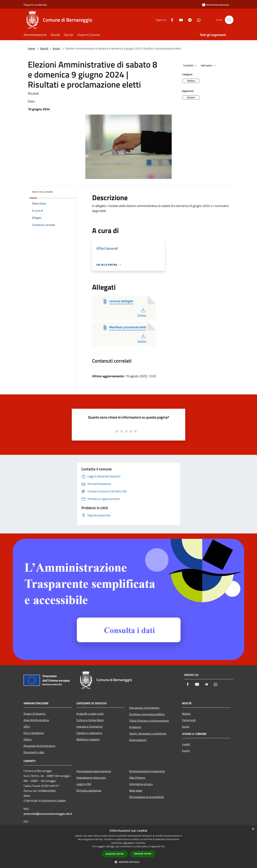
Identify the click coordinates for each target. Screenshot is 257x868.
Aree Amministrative (36, 720)
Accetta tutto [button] (115, 854)
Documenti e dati (34, 752)
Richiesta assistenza (89, 790)
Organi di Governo (35, 714)
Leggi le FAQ (84, 784)
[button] (128, 862)
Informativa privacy (141, 784)
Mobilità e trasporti (88, 739)
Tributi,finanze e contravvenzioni (149, 721)
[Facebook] (171, 20)
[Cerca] (229, 20)
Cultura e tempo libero (90, 720)
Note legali (136, 790)
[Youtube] (180, 20)
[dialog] (128, 847)
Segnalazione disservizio (91, 778)
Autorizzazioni (138, 740)
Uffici (27, 726)
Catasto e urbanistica (89, 733)
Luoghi (186, 744)
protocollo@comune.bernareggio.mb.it (48, 814)
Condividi (191, 66)
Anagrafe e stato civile (90, 714)
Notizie (186, 714)
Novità (44, 48)
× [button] (253, 829)
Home (31, 48)
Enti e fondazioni (34, 733)
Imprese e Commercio (89, 726)
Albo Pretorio (137, 778)
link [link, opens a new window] (163, 846)
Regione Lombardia (35, 5)
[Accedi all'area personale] (215, 5)
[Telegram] (188, 20)
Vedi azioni (209, 66)
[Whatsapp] (197, 20)
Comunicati (189, 720)
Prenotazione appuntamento (94, 771)
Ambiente (135, 727)
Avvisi (56, 48)
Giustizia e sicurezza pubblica (147, 714)
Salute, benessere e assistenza (148, 733)
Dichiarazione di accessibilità (147, 797)
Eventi (186, 751)
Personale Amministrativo (39, 746)
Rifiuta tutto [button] (143, 854)
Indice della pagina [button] (42, 192)
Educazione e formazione (144, 708)
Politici (28, 739)
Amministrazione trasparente (147, 771)
